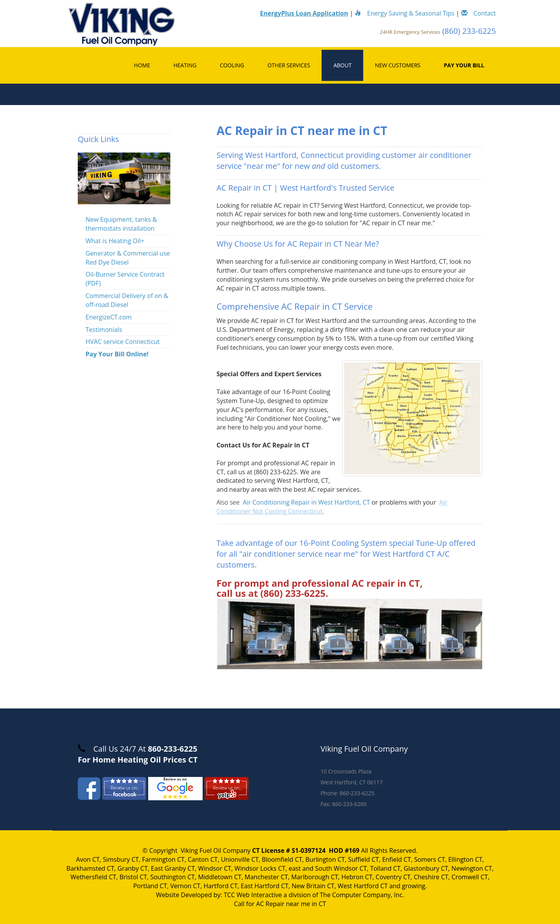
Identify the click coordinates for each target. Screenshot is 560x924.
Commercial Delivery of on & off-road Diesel (127, 300)
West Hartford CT (363, 886)
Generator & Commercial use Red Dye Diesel (128, 258)
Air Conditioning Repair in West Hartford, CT (306, 502)
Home (142, 65)
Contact (479, 13)
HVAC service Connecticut (123, 342)
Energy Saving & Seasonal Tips (404, 13)
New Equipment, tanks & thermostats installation (121, 224)
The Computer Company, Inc (361, 895)
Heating (185, 65)
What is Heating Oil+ (115, 241)
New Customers (398, 65)
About (342, 65)
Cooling (232, 65)
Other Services (289, 65)
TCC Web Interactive (253, 895)
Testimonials (104, 330)
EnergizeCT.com (109, 317)
